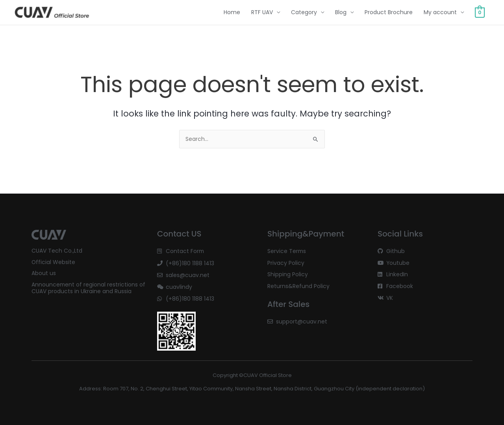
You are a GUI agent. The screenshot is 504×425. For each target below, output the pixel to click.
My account (440, 13)
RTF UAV (262, 13)
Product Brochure (389, 13)
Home (232, 13)
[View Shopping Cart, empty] (480, 13)
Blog (341, 13)
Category (304, 13)
